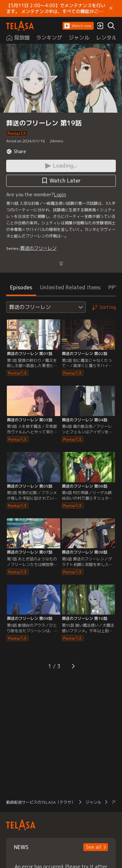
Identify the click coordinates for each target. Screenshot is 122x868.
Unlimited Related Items (70, 287)
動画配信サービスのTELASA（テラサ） (41, 802)
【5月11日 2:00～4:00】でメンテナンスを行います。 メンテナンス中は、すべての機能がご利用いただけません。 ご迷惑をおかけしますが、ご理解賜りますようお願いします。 (56, 8)
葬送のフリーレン (38, 248)
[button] (78, 26)
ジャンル (93, 802)
